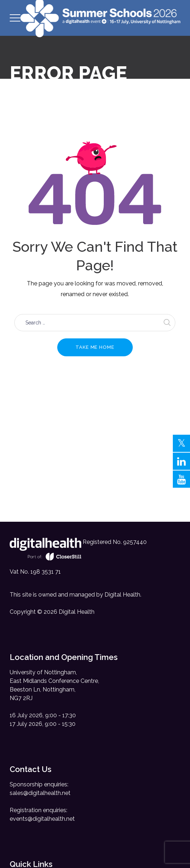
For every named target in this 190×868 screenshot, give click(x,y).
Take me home (95, 347)
